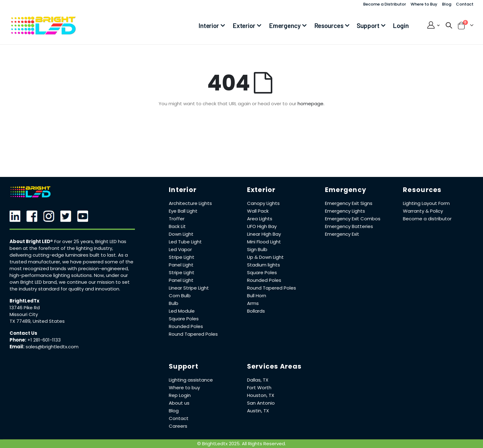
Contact (465, 4)
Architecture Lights (190, 203)
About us (179, 403)
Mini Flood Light (264, 242)
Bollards (256, 311)
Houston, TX (261, 395)
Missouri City (24, 314)
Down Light (181, 234)
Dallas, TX (258, 380)
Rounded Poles (186, 326)
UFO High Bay (262, 226)
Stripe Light (182, 257)
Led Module (182, 311)
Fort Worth (259, 388)
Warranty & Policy (423, 211)
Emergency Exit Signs (349, 203)
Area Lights (260, 219)
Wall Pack (258, 211)
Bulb (174, 303)
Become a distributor (427, 219)
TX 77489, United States (37, 321)
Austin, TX (258, 411)
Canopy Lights (263, 203)
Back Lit (177, 226)
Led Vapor (180, 249)
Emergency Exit (342, 234)
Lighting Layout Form (426, 203)
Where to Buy (424, 4)
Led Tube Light (185, 242)
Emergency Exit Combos (353, 219)
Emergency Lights (345, 211)
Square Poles (184, 319)
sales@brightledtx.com (52, 347)
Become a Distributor (385, 4)
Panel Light (181, 265)
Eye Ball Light (183, 211)
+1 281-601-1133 (44, 340)
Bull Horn (257, 296)
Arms (253, 303)
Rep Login (180, 395)
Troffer (177, 219)
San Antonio (261, 403)
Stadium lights (264, 265)
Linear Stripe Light (189, 288)
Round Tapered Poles (193, 334)
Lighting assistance (191, 380)
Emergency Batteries (349, 226)
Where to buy (184, 388)
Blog (447, 4)
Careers (178, 426)
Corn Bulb (180, 296)
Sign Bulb (257, 249)
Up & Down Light (265, 257)
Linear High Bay (264, 234)
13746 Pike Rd (25, 308)
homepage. (311, 104)
